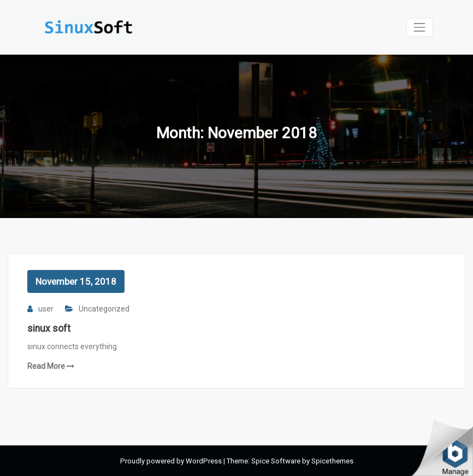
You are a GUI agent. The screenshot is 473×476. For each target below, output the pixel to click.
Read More (51, 366)
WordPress (204, 461)
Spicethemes (332, 461)
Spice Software (276, 461)
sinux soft (49, 328)
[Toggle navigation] (420, 28)
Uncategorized (104, 309)
